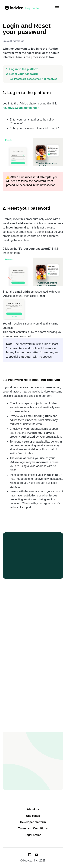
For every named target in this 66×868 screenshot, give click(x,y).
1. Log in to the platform (22, 69)
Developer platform (33, 822)
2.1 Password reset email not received (34, 79)
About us (33, 809)
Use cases (33, 816)
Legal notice (33, 835)
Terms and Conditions (33, 828)
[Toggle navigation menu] (57, 8)
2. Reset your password (22, 74)
